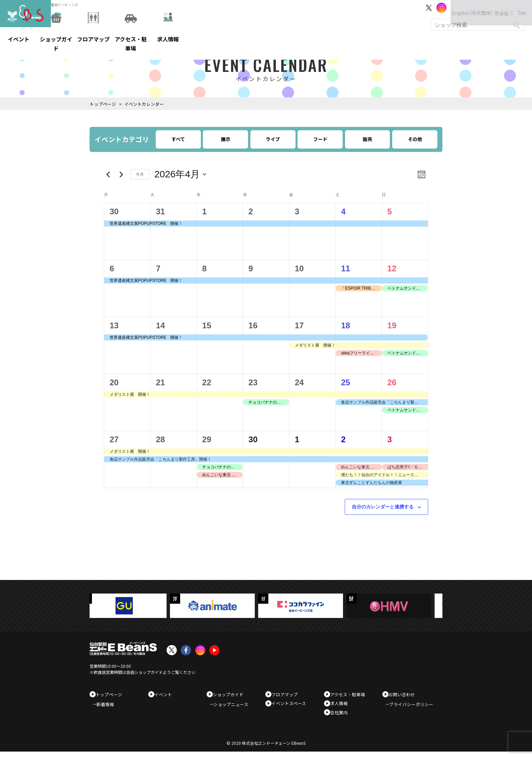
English (454, 8)
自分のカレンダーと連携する (383, 507)
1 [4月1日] (204, 211)
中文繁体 (474, 8)
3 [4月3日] (297, 211)
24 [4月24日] (299, 382)
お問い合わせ (404, 694)
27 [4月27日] (114, 439)
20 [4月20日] (114, 382)
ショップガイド (231, 694)
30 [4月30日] (253, 439)
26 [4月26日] (392, 382)
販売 (367, 139)
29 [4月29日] (207, 439)
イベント (166, 694)
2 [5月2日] (343, 439)
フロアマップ (287, 694)
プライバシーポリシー (415, 707)
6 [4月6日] (112, 268)
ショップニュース (234, 707)
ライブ (273, 139)
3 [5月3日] (390, 439)
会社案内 (341, 716)
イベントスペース (291, 705)
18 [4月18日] (346, 325)
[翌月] (121, 174)
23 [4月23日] (253, 382)
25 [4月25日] (346, 382)
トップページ (103, 104)
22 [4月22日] (207, 382)
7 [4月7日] (158, 268)
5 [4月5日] (390, 211)
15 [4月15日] (207, 325)
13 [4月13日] (114, 325)
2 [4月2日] (251, 211)
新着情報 (109, 707)
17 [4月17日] (299, 325)
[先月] (108, 174)
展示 (226, 139)
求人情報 (341, 705)
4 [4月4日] (343, 211)
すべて (178, 139)
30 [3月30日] (114, 211)
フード (320, 139)
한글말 (495, 8)
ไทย (515, 8)
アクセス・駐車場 (350, 694)
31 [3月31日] (160, 211)
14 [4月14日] (160, 325)
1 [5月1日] (297, 439)
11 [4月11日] (346, 268)
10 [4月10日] (299, 268)
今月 (140, 174)
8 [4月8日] (204, 268)
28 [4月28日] (160, 439)
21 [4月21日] (160, 382)
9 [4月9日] (251, 268)
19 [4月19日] (392, 325)
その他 (415, 139)
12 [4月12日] (392, 268)
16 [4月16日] (253, 325)
